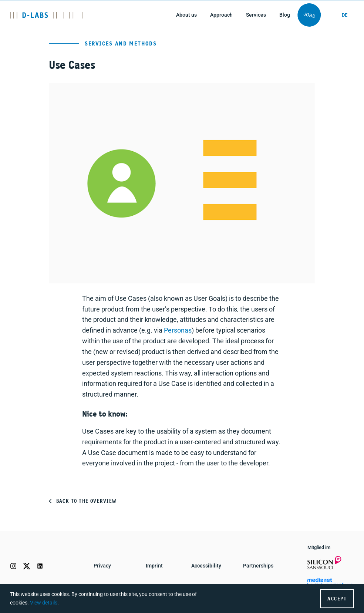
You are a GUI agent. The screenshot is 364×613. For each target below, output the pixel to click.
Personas (178, 330)
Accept (337, 599)
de (345, 15)
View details (44, 603)
